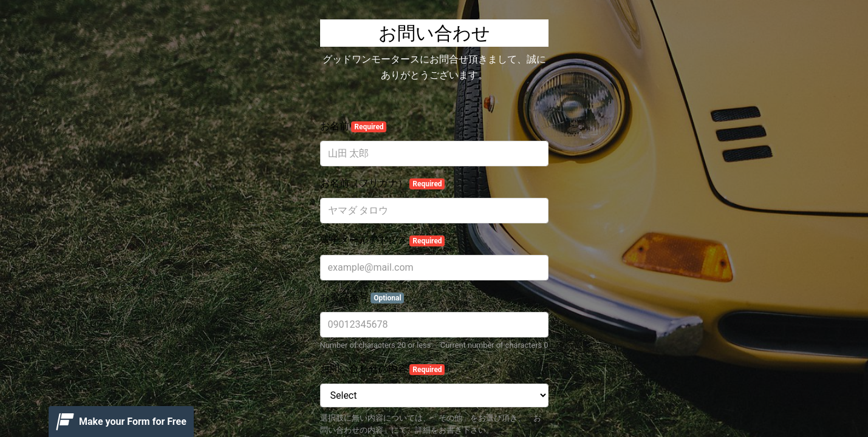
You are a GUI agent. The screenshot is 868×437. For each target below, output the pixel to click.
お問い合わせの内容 (383, 369)
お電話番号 (362, 297)
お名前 (354, 126)
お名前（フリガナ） (383, 183)
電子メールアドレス (383, 240)
